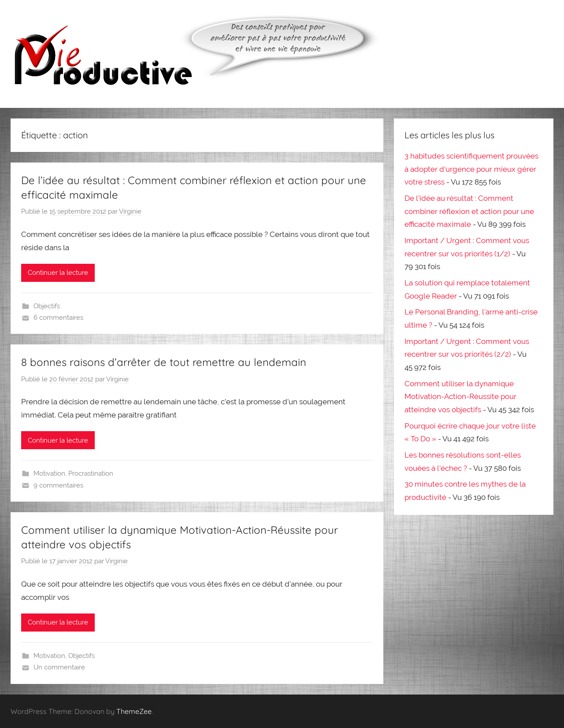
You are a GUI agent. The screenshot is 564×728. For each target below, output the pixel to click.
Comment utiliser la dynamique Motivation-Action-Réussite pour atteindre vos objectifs (460, 397)
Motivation (49, 473)
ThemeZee (134, 711)
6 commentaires (58, 318)
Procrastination (91, 473)
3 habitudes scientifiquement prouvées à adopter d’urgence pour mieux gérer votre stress (471, 169)
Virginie (130, 211)
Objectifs (47, 306)
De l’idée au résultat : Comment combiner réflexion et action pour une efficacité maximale (469, 211)
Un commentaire (59, 667)
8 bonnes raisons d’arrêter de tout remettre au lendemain (164, 362)
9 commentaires (58, 485)
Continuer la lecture (58, 273)
